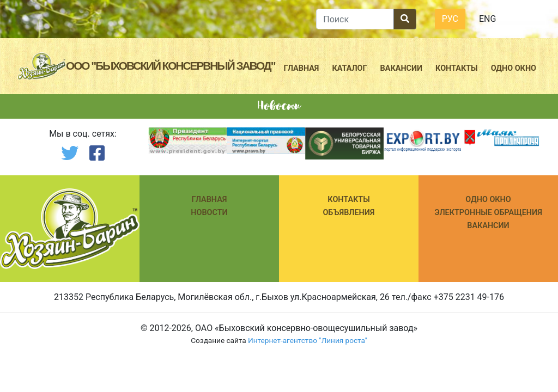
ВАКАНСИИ (488, 226)
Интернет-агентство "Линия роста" (308, 340)
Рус (450, 19)
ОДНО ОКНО (488, 200)
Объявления (348, 213)
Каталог (349, 68)
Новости (209, 213)
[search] (355, 19)
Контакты (457, 68)
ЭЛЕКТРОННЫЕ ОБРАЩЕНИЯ (488, 213)
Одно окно (514, 68)
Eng (487, 19)
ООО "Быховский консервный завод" (171, 66)
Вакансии (402, 68)
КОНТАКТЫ (348, 200)
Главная (302, 68)
